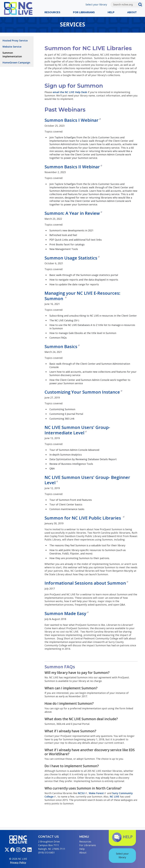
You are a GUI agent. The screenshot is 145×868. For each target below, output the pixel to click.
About (132, 12)
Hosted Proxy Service (15, 40)
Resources (52, 12)
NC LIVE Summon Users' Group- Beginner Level (87, 480)
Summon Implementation (12, 55)
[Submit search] (141, 5)
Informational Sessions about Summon (87, 583)
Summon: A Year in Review (74, 213)
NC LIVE (114, 797)
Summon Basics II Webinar (74, 167)
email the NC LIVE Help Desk (70, 92)
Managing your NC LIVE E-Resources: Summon (82, 296)
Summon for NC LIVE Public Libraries (85, 518)
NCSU (83, 793)
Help (111, 12)
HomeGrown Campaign (16, 62)
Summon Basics (62, 346)
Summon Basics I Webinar (73, 120)
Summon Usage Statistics (72, 258)
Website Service (12, 47)
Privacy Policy (18, 862)
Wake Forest (98, 793)
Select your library (96, 4)
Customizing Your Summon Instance (84, 392)
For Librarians (84, 12)
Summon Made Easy (67, 613)
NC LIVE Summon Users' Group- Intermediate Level (77, 430)
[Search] (124, 5)
